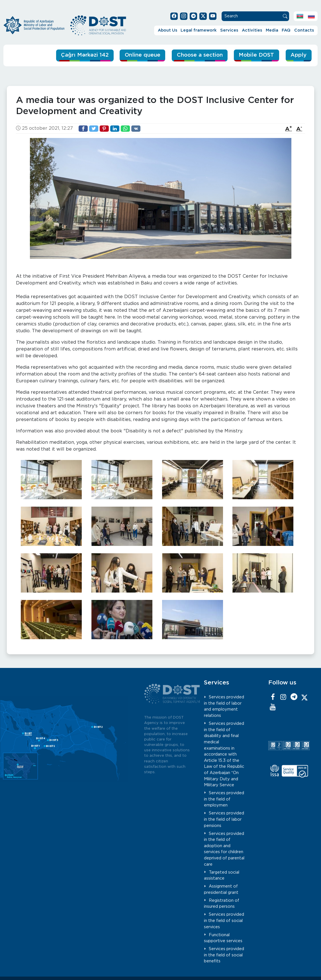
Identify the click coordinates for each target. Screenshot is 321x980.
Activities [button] (252, 30)
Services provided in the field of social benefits (224, 955)
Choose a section (198, 55)
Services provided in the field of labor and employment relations (224, 706)
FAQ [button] (286, 30)
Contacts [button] (304, 30)
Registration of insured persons (222, 904)
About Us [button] (167, 30)
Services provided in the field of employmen (224, 799)
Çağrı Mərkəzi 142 (80, 55)
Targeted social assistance (222, 875)
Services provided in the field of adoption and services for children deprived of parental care (224, 849)
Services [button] (229, 30)
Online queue (139, 55)
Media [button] (272, 30)
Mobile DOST (256, 55)
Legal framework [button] (199, 30)
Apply (298, 55)
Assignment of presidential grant (221, 889)
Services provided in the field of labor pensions (224, 819)
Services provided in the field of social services (224, 921)
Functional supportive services (223, 938)
